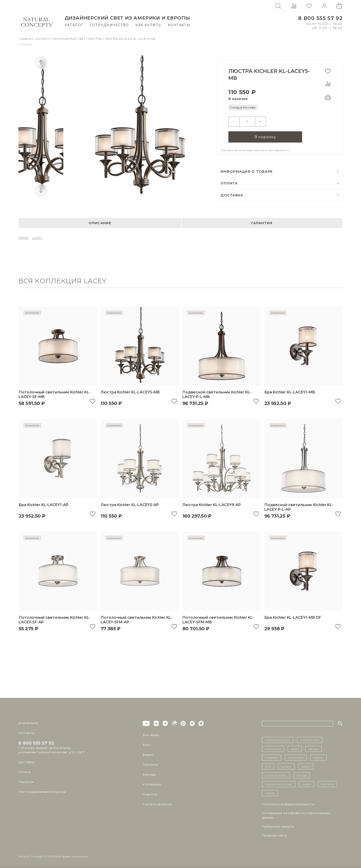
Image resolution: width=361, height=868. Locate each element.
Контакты (179, 25)
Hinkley (318, 757)
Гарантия (262, 223)
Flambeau (272, 757)
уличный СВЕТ (310, 740)
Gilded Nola (296, 757)
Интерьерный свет (70, 39)
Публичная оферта (278, 826)
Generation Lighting (279, 784)
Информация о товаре (247, 171)
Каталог (74, 25)
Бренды (149, 774)
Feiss (268, 766)
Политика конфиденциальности (288, 804)
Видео (148, 755)
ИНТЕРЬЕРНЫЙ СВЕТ (278, 740)
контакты (328, 784)
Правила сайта (274, 835)
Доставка (232, 195)
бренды (313, 749)
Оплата (229, 183)
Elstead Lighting (276, 775)
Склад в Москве (243, 107)
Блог (146, 745)
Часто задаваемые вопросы (42, 792)
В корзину (265, 137)
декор (295, 749)
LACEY (37, 238)
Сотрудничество (109, 25)
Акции (307, 784)
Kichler (23, 238)
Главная (26, 39)
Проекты (150, 765)
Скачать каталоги (157, 804)
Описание (100, 223)
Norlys (306, 766)
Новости (150, 794)
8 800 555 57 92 (320, 18)
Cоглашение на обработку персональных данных (296, 815)
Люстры (96, 39)
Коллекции (151, 784)
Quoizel (286, 766)
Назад (25, 44)
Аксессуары (273, 749)
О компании (28, 723)
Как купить (148, 25)
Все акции (151, 735)
